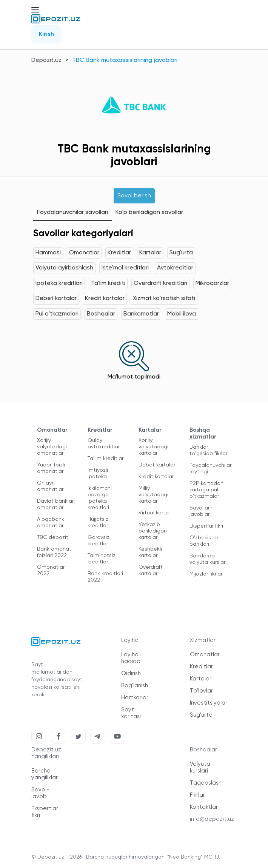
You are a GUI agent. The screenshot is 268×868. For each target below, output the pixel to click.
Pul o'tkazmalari (57, 314)
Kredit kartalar (105, 299)
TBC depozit (53, 537)
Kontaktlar (204, 807)
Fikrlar (197, 795)
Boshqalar (101, 314)
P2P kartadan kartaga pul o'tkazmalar (206, 490)
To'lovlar (201, 691)
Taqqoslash (206, 783)
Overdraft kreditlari (160, 283)
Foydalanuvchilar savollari (72, 212)
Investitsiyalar (209, 703)
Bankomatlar (141, 314)
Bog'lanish (135, 686)
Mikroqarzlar (212, 283)
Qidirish (131, 673)
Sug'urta (181, 253)
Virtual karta (154, 513)
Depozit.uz (46, 60)
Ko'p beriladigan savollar (149, 212)
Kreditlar (119, 253)
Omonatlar (84, 253)
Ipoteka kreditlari (59, 283)
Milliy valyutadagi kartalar (153, 495)
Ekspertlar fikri (206, 526)
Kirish (46, 34)
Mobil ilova (182, 314)
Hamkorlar (135, 698)
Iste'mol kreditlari (125, 268)
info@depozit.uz (212, 819)
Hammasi (48, 253)
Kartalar (150, 253)
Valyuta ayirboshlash (64, 268)
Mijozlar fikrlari (206, 574)
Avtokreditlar (175, 268)
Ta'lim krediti (108, 283)
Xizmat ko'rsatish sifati (164, 299)
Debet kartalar (56, 299)
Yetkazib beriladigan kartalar (153, 531)
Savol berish (134, 196)
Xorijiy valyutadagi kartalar (153, 447)
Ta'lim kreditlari (106, 459)
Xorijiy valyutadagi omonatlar (52, 447)
